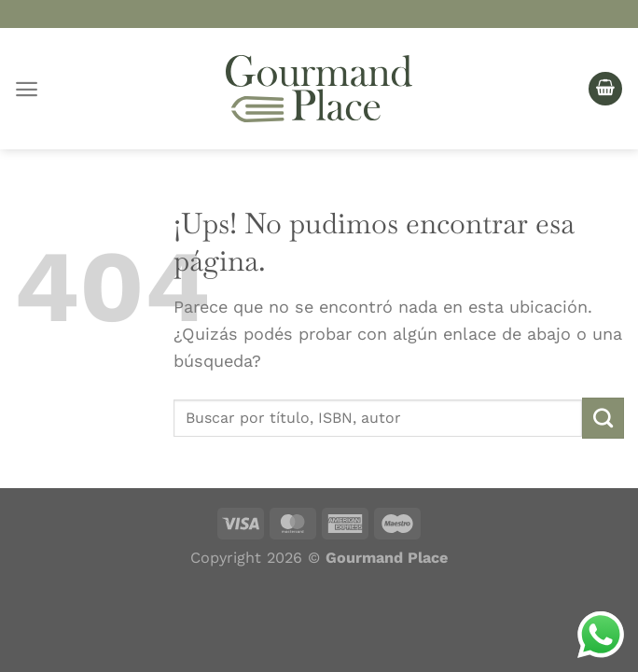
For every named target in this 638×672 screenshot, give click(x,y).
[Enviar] (603, 418)
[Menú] (27, 89)
